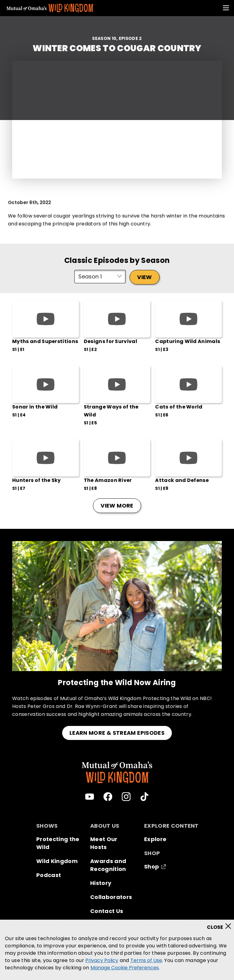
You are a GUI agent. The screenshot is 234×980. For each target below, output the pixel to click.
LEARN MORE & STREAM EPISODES (117, 733)
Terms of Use (146, 960)
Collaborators (111, 897)
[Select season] (100, 277)
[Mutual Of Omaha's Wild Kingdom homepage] (50, 8)
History (101, 883)
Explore (155, 839)
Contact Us (107, 911)
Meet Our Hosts (104, 843)
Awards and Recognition (108, 865)
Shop (152, 867)
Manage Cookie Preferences (125, 968)
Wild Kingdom (57, 861)
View (144, 277)
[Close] (221, 924)
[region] (117, 950)
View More (117, 506)
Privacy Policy (102, 960)
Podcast (49, 875)
